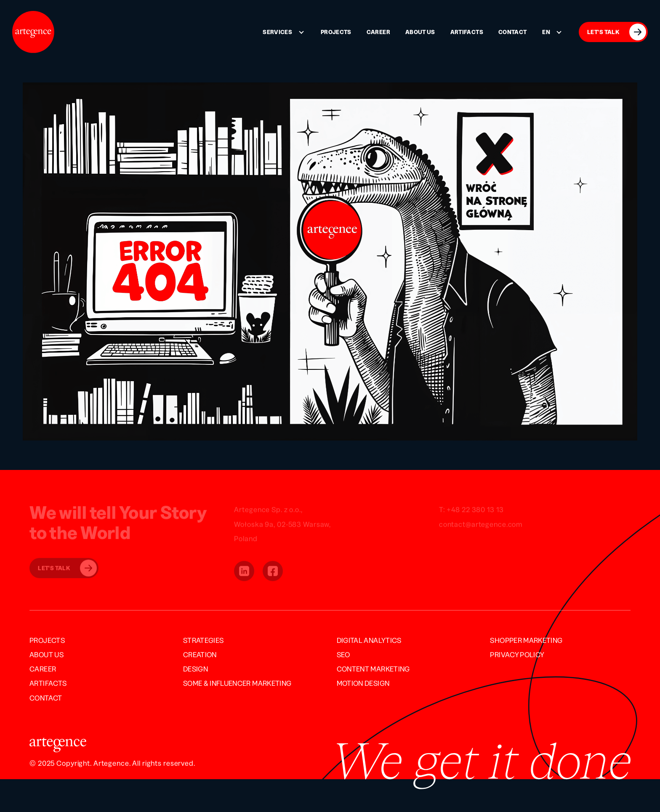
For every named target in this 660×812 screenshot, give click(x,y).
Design (196, 669)
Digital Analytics (369, 640)
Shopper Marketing (526, 640)
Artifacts (467, 32)
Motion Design (363, 683)
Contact (512, 32)
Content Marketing (373, 669)
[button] (244, 572)
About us (420, 32)
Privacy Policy (517, 654)
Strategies (204, 640)
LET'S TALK (617, 32)
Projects (336, 32)
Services (277, 32)
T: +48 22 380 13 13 (471, 510)
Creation (200, 654)
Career (378, 32)
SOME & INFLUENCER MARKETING (237, 683)
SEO (343, 654)
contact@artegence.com (481, 525)
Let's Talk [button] (67, 569)
